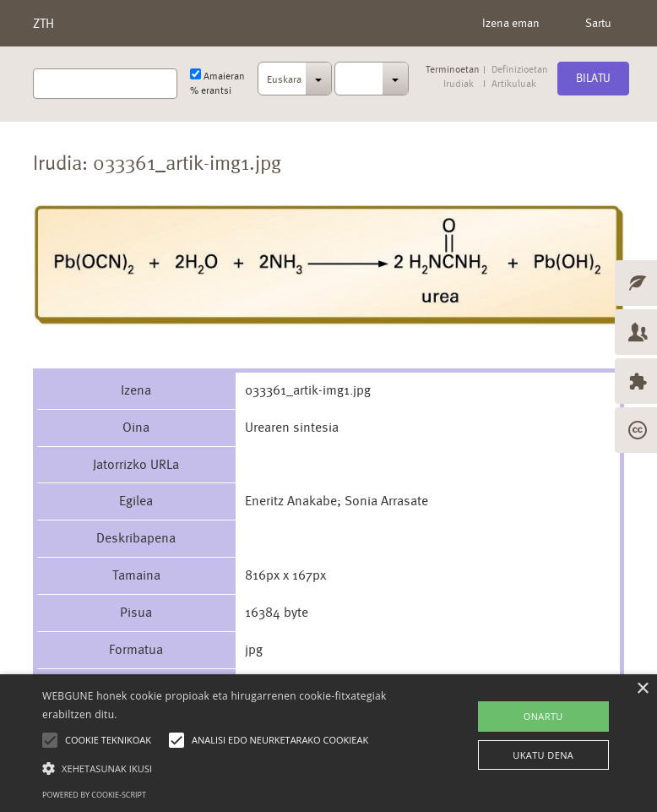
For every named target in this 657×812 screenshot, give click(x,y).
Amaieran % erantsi (217, 82)
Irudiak (459, 84)
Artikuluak (513, 84)
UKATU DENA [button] (543, 755)
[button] (228, 768)
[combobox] (295, 84)
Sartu (598, 23)
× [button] (642, 689)
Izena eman (511, 23)
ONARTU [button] (543, 716)
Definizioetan (520, 70)
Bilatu (593, 78)
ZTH (43, 23)
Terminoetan (453, 70)
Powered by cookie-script (94, 795)
